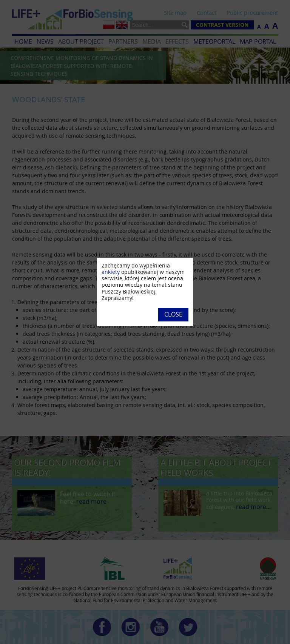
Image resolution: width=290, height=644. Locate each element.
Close (173, 314)
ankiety (111, 272)
